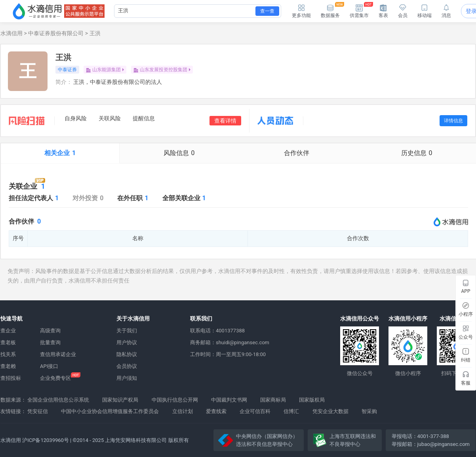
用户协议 (127, 342)
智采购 (369, 411)
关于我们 (127, 331)
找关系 (8, 354)
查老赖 (8, 366)
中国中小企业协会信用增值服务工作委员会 (110, 411)
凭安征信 (38, 411)
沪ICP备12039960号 (46, 440)
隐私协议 (127, 354)
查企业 (8, 331)
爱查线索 (216, 411)
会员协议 (127, 366)
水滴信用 (11, 33)
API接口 (49, 366)
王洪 (95, 33)
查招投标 (11, 378)
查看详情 (225, 121)
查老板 (8, 342)
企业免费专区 (55, 378)
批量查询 (50, 342)
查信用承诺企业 (58, 354)
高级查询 (50, 331)
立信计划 (183, 411)
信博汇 (291, 411)
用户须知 (127, 378)
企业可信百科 (255, 411)
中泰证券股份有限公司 (56, 33)
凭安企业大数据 (330, 411)
